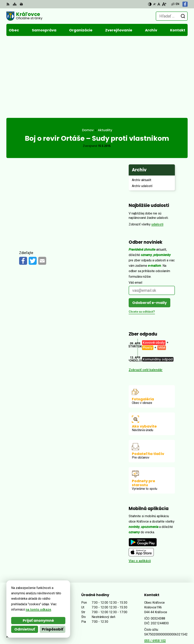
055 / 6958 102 (155, 565)
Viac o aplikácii (140, 485)
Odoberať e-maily (149, 227)
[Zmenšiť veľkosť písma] (155, 4)
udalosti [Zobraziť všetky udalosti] (157, 149)
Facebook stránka (158, 575)
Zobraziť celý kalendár (146, 294)
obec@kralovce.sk (158, 570)
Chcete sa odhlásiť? (142, 236)
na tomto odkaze (38, 610)
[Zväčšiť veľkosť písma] (164, 4)
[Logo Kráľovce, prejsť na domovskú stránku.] (24, 16)
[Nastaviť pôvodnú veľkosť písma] (159, 4)
